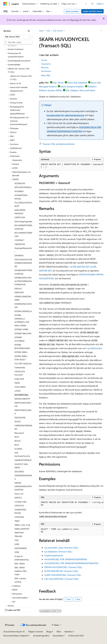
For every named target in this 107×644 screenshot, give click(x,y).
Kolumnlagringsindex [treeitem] (23, 221)
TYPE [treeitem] (17, 540)
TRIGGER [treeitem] (18, 536)
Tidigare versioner (36, 632)
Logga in (100, 4)
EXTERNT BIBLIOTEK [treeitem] (23, 333)
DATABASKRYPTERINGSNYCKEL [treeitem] (23, 272)
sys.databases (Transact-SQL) (58, 551)
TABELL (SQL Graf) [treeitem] (22, 525)
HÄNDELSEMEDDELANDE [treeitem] (23, 298)
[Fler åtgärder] (101, 31)
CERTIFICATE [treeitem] (20, 217)
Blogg (49, 632)
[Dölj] (29, 31)
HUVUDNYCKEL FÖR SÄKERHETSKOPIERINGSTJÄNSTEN (71, 563)
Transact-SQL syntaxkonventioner (59, 144)
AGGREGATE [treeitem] (20, 183)
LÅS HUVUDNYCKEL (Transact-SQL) (62, 579)
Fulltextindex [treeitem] (20, 367)
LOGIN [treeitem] (17, 391)
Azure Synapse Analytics (72, 86)
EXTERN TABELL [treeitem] (21, 352)
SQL (48, 31)
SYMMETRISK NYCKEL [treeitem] (20, 511)
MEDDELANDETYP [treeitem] (22, 399)
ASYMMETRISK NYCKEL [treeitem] (21, 197)
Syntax (44, 60)
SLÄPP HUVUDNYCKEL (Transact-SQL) (63, 575)
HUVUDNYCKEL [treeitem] (21, 395)
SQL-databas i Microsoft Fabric (81, 90)
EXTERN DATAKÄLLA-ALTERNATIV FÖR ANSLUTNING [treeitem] (22, 320)
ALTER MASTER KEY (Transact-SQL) (61, 571)
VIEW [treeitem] (17, 552)
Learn (41, 31)
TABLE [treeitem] (17, 521)
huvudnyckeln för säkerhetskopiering (65, 115)
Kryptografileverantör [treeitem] (23, 250)
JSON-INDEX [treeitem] (20, 387)
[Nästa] (86, 4)
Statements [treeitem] (17, 160)
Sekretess (68, 632)
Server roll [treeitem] (19, 494)
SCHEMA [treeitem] (18, 449)
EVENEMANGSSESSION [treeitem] (23, 306)
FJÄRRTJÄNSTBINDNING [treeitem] (23, 427)
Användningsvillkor (41, 636)
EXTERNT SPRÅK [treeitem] (21, 329)
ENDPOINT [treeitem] (19, 292)
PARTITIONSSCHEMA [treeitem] (23, 412)
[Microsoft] (5, 4)
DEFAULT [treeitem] (18, 289)
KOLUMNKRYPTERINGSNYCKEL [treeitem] (23, 227)
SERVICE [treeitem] (18, 498)
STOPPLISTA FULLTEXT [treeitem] (20, 373)
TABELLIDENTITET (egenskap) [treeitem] (22, 531)
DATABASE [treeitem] (19, 255)
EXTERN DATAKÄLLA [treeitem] (23, 311)
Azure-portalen (72, 11)
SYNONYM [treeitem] (19, 517)
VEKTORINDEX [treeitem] (21, 548)
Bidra (59, 632)
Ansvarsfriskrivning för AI (14, 632)
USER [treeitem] (17, 544)
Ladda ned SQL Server (93, 11)
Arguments (46, 64)
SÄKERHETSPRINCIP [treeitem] (23, 460)
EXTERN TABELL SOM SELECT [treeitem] (21, 358)
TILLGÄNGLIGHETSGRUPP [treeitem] (23, 204)
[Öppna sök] (92, 4)
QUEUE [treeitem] (18, 421)
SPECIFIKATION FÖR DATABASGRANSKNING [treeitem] (23, 263)
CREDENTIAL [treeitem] (20, 244)
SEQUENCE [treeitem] (19, 472)
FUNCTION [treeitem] (19, 379)
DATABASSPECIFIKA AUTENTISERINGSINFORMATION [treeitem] (23, 281)
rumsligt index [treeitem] (20, 502)
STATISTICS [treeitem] (19, 506)
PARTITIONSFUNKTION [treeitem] (23, 405)
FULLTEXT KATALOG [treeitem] (23, 364)
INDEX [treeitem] (17, 383)
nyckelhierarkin (95, 348)
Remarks (45, 67)
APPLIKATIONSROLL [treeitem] (23, 187)
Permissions (46, 71)
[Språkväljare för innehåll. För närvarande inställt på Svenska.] (10, 625)
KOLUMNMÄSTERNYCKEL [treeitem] (23, 234)
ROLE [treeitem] (17, 437)
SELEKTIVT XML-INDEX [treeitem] (22, 466)
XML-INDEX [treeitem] (20, 564)
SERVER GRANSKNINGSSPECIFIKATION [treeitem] (23, 486)
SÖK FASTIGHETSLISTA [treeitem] (22, 454)
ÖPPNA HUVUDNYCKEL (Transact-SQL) (63, 567)
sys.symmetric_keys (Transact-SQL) (61, 548)
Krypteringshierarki (54, 555)
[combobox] (18, 37)
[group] (71, 166)
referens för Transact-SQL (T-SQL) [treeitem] (21, 78)
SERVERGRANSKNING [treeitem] (23, 477)
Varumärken (58, 636)
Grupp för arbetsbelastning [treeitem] (22, 558)
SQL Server (58, 31)
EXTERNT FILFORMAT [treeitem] (20, 339)
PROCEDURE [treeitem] (20, 418)
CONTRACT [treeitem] (19, 240)
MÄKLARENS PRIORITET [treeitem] (20, 212)
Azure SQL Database (77, 83)
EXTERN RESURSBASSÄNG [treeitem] (22, 346)
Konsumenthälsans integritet (16, 636)
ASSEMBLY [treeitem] (19, 191)
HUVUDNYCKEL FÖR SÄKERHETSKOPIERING (66, 559)
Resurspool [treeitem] (19, 433)
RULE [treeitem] (17, 445)
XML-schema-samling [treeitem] (21, 580)
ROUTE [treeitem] (17, 441)
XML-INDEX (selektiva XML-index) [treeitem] (21, 571)
